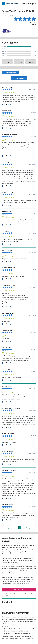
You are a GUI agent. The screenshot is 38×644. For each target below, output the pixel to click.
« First (3, 528)
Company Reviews (11, 72)
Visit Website (19, 590)
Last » (35, 528)
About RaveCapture (29, 4)
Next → (30, 528)
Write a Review (19, 78)
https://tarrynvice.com (9, 14)
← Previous (9, 528)
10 (26, 528)
